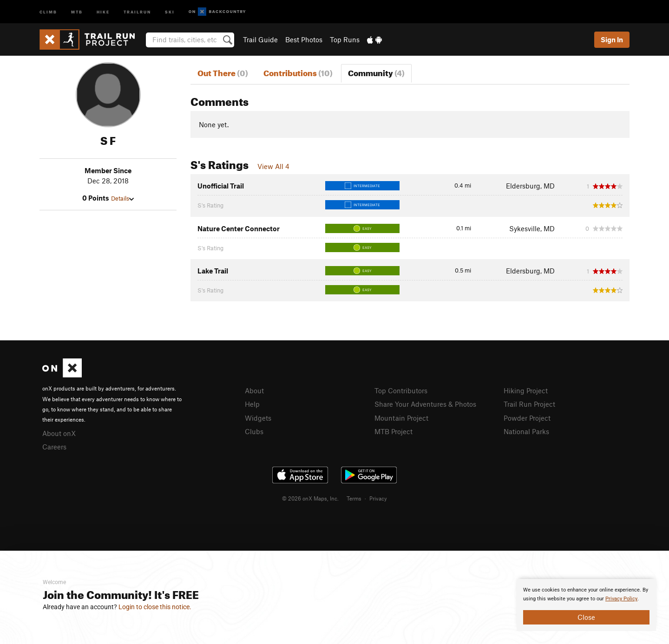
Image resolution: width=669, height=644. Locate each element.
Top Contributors (401, 390)
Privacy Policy (621, 599)
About (254, 390)
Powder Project (527, 418)
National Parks (526, 431)
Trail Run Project (529, 404)
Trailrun (137, 11)
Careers (54, 447)
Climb (48, 11)
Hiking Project (526, 390)
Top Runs (345, 39)
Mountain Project (401, 418)
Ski (170, 11)
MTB (77, 11)
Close (586, 617)
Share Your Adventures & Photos (425, 404)
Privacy (378, 498)
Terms (354, 498)
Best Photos (304, 39)
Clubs (254, 431)
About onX (59, 433)
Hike (103, 11)
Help (252, 404)
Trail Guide (260, 39)
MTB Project (394, 431)
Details (122, 198)
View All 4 (273, 166)
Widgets (258, 418)
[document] (586, 605)
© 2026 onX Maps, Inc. (310, 498)
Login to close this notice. (155, 607)
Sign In (612, 39)
